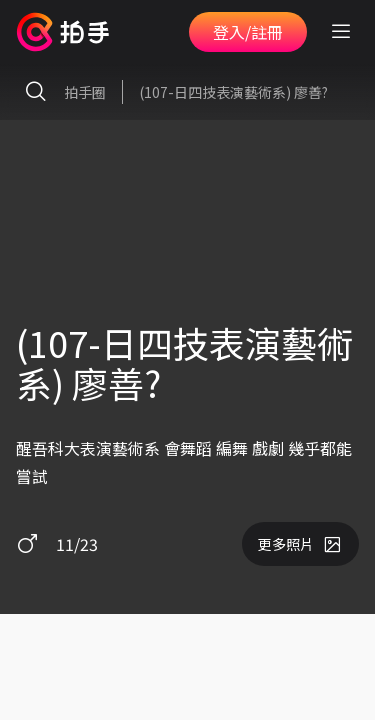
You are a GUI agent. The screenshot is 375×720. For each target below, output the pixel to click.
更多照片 (300, 544)
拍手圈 (61, 92)
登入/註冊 (248, 32)
